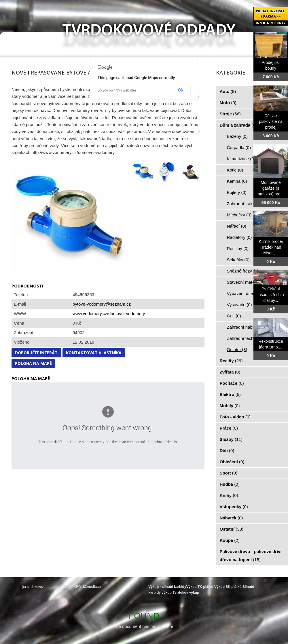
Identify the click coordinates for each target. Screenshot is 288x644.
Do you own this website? (117, 90)
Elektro (230, 394)
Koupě (230, 540)
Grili (234, 316)
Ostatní (237, 349)
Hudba (230, 484)
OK (181, 90)
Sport (229, 473)
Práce (229, 428)
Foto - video (235, 417)
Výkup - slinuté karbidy (167, 587)
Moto (228, 103)
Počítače (232, 383)
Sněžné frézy (243, 271)
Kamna (237, 181)
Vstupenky (234, 507)
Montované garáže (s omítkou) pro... (271, 188)
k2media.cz (92, 587)
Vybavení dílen (244, 293)
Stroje (230, 114)
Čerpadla (239, 147)
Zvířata (230, 372)
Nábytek (231, 518)
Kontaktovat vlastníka (94, 353)
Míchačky (239, 215)
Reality (231, 361)
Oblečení (232, 462)
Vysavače (239, 305)
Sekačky (238, 260)
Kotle (235, 170)
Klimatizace (241, 159)
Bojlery (237, 192)
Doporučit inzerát (36, 353)
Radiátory (239, 237)
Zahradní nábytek (247, 327)
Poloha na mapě (33, 363)
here (169, 626)
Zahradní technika (248, 338)
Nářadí (237, 226)
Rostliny (238, 248)
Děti (227, 450)
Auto (228, 91)
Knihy (229, 495)
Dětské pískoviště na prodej (271, 121)
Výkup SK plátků (228, 587)
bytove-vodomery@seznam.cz (102, 304)
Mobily (230, 406)
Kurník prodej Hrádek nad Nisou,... (271, 247)
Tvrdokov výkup (186, 592)
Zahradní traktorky (248, 204)
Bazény (237, 136)
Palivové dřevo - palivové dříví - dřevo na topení (252, 556)
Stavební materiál (247, 282)
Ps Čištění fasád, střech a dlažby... (271, 295)
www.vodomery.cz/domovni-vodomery (109, 314)
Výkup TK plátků (200, 587)
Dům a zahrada (238, 125)
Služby (231, 439)
